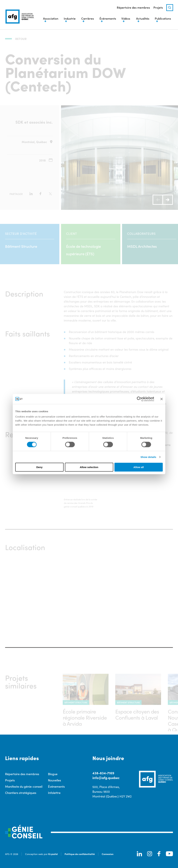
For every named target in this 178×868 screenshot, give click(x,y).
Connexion (108, 854)
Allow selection (89, 467)
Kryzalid (53, 854)
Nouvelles (55, 780)
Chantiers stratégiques (21, 792)
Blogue (53, 774)
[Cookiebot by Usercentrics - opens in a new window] (139, 399)
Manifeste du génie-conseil (24, 786)
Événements (56, 786)
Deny (39, 467)
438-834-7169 (103, 773)
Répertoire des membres (133, 8)
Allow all (139, 467)
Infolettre (54, 792)
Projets (158, 8)
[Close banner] (162, 399)
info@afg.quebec (106, 777)
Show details (148, 457)
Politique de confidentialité (80, 854)
